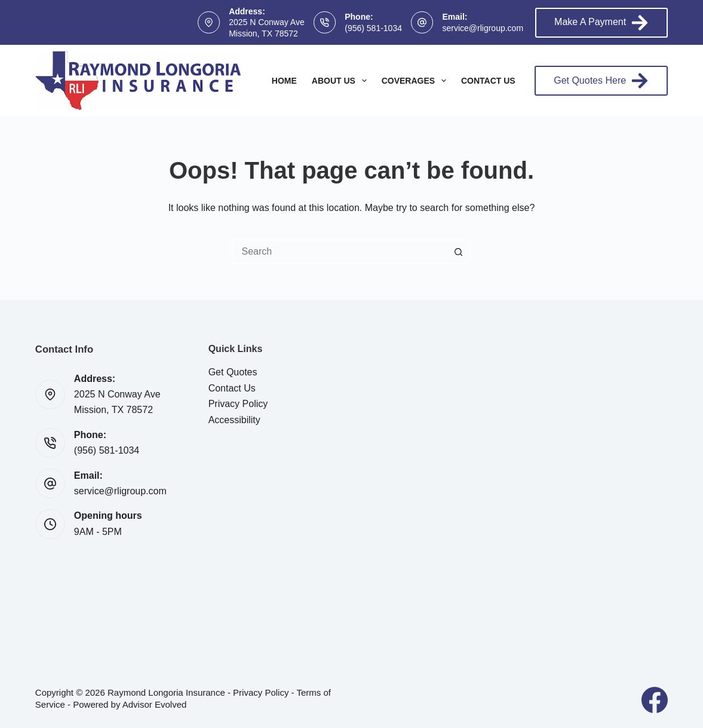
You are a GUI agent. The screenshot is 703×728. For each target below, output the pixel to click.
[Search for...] (339, 252)
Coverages (416, 81)
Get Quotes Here (601, 81)
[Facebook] (655, 700)
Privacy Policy (238, 404)
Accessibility (234, 420)
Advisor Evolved (155, 704)
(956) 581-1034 (373, 28)
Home (284, 81)
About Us (342, 81)
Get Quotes (233, 372)
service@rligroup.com (483, 28)
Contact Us (488, 81)
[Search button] (459, 252)
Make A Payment (601, 23)
